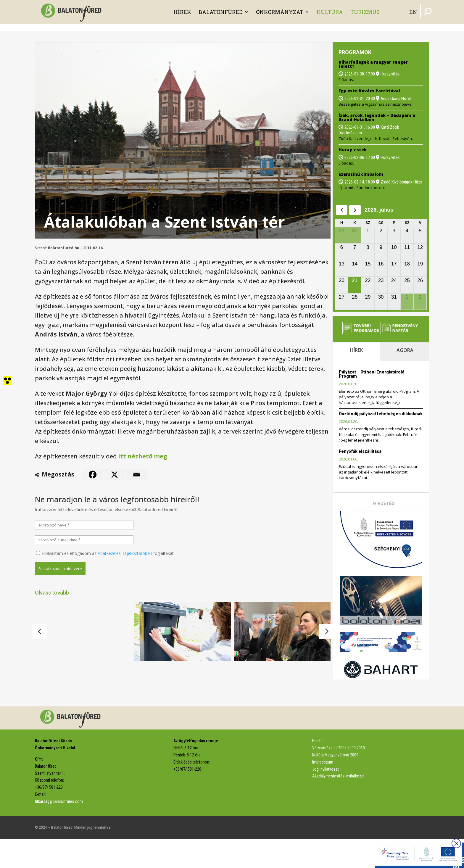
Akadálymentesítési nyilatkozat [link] (338, 805)
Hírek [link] (182, 12)
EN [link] (413, 12)
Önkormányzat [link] (280, 12)
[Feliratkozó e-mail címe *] (84, 540)
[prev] (342, 210)
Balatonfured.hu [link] (64, 248)
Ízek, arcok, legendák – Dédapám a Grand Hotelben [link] (377, 117)
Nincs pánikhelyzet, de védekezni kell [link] (279, 675)
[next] (355, 210)
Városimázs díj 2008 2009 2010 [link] (339, 777)
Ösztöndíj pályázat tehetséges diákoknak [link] (381, 414)
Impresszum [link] (323, 791)
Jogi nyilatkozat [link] (326, 798)
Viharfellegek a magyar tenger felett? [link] (373, 64)
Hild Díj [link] (318, 770)
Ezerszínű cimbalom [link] (361, 174)
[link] (73, 11)
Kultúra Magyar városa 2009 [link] (335, 784)
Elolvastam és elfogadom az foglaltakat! (105, 553)
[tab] (357, 352)
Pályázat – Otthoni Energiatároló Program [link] (372, 374)
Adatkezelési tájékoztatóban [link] (125, 553)
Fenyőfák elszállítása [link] (360, 451)
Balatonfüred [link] (221, 12)
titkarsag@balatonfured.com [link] (59, 830)
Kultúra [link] (330, 12)
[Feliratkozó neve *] (84, 525)
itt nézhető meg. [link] (143, 456)
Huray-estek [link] (353, 150)
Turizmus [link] (365, 12)
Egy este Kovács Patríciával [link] (369, 91)
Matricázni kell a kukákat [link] (167, 674)
